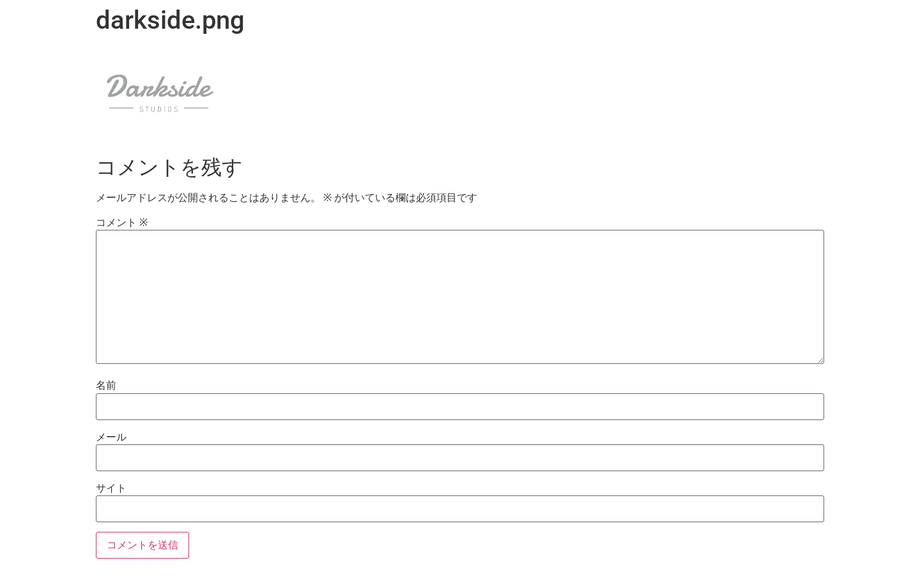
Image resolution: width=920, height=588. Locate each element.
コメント (122, 223)
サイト (111, 488)
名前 (106, 386)
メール (111, 437)
